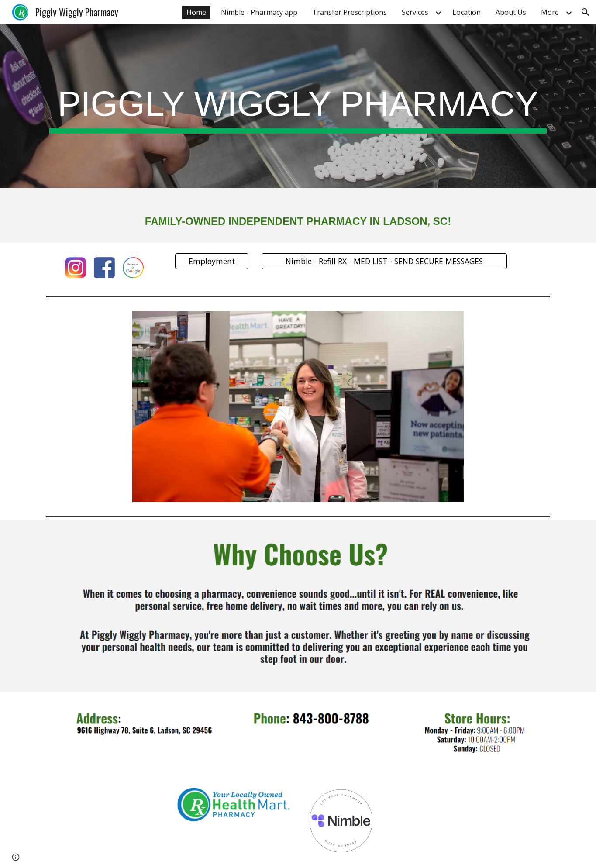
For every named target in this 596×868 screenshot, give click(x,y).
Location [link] (467, 12)
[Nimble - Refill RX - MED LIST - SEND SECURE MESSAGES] (384, 261)
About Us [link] (511, 12)
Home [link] (196, 12)
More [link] (550, 12)
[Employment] (212, 261)
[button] (586, 12)
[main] (298, 106)
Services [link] (415, 12)
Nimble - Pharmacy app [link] (259, 12)
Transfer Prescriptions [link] (350, 12)
